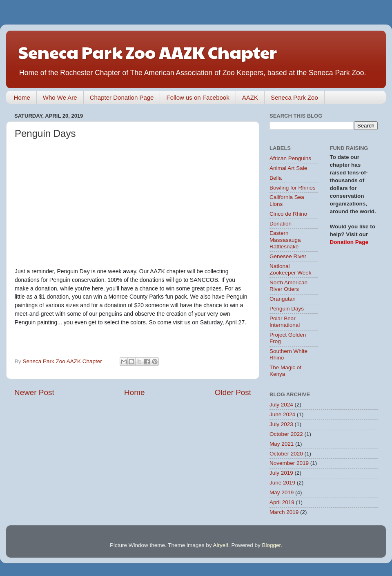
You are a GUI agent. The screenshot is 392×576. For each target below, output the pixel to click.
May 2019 (282, 492)
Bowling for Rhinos (293, 188)
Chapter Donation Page (122, 97)
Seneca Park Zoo (294, 97)
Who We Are (60, 97)
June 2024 (282, 414)
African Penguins (290, 158)
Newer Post (34, 392)
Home (22, 97)
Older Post (233, 392)
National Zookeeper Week (291, 269)
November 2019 (289, 463)
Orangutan (283, 299)
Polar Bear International (285, 322)
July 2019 (281, 473)
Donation (281, 224)
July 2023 (281, 424)
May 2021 (282, 444)
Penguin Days (287, 309)
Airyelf (221, 545)
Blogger (272, 545)
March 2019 (284, 512)
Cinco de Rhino (288, 214)
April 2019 (282, 502)
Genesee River (288, 256)
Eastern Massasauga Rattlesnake (285, 240)
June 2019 (282, 483)
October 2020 (286, 454)
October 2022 (286, 434)
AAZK (250, 97)
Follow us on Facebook (198, 97)
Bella (276, 178)
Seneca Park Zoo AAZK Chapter (148, 52)
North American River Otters (288, 286)
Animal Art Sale (288, 168)
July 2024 (281, 405)
